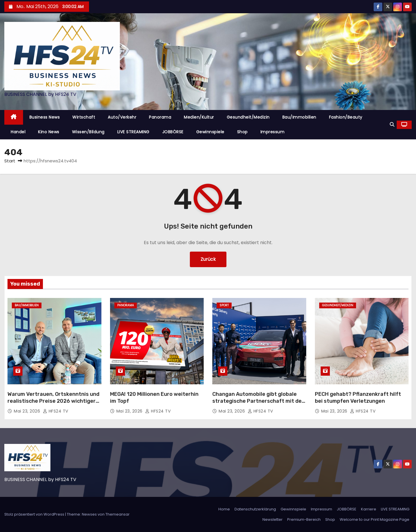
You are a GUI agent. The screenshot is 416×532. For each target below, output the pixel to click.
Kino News (49, 132)
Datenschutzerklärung (255, 509)
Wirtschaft (84, 117)
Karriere (369, 509)
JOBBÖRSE (173, 132)
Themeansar (118, 514)
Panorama (160, 117)
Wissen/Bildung (88, 132)
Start (10, 161)
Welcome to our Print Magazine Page (375, 519)
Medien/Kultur (199, 117)
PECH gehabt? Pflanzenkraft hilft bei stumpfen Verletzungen (358, 398)
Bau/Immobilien (299, 117)
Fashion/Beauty (346, 117)
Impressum (273, 132)
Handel (18, 132)
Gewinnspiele (210, 132)
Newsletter (273, 519)
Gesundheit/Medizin (248, 117)
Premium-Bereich (304, 519)
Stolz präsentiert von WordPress (35, 514)
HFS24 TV (56, 411)
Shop (242, 132)
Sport (224, 305)
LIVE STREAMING (133, 132)
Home (224, 509)
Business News (45, 117)
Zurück (208, 259)
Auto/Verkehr (122, 117)
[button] (392, 125)
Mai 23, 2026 (28, 411)
